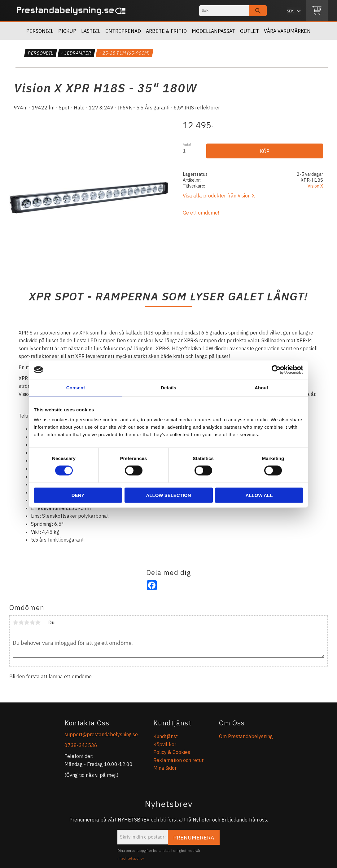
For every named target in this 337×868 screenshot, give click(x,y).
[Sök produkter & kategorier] (224, 11)
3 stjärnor (27, 622)
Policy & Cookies (172, 752)
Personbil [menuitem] (40, 31)
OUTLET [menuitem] (249, 31)
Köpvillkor (165, 744)
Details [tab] (168, 388)
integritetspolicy (131, 858)
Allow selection (169, 495)
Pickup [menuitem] (67, 31)
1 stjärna (15, 622)
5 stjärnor (38, 622)
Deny (78, 495)
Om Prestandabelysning (246, 736)
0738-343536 (81, 745)
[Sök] (258, 11)
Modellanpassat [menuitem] (213, 31)
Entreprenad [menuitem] (123, 31)
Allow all (259, 495)
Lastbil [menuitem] (91, 31)
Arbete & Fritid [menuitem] (166, 31)
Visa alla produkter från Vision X (219, 196)
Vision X (315, 186)
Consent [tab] (76, 388)
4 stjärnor (32, 622)
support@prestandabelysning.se (101, 734)
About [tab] (261, 388)
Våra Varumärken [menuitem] (287, 31)
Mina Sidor (165, 768)
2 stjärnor (21, 622)
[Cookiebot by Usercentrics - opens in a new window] (276, 370)
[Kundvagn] (317, 11)
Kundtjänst (166, 736)
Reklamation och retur (178, 760)
